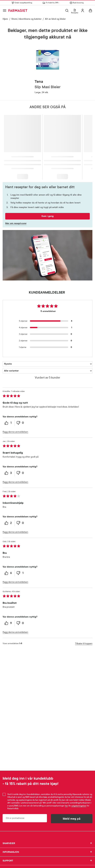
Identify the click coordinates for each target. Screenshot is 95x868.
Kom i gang (47, 216)
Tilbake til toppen (84, 644)
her (66, 806)
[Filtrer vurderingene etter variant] (47, 371)
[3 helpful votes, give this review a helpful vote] (9, 473)
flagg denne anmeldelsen (15, 432)
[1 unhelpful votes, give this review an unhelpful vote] (20, 573)
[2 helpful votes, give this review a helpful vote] (9, 523)
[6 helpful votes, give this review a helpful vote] (9, 573)
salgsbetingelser (79, 806)
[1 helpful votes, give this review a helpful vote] (9, 423)
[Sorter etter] (47, 364)
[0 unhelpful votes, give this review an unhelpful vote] (20, 423)
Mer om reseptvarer (16, 223)
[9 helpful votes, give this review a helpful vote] (9, 623)
